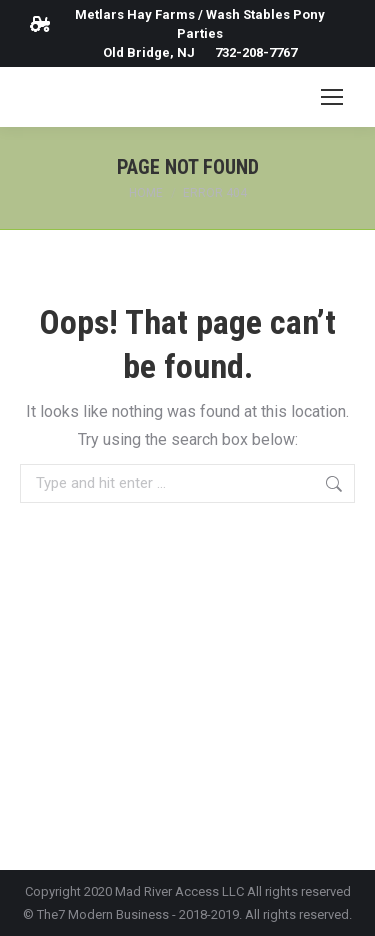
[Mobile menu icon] (332, 97)
